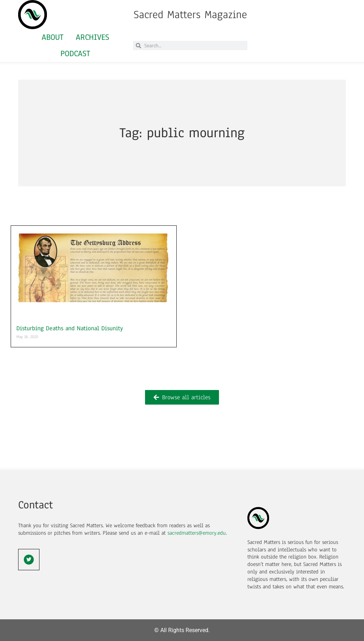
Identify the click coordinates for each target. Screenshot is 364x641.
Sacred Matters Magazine (190, 15)
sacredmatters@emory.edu (197, 533)
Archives (92, 37)
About (53, 37)
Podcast (75, 54)
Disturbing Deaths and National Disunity (70, 328)
